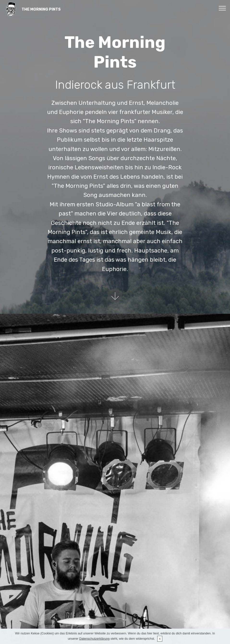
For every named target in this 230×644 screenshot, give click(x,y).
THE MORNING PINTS (41, 9)
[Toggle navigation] (222, 8)
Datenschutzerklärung (94, 639)
